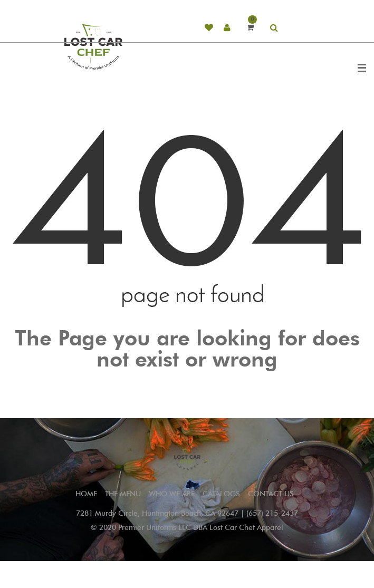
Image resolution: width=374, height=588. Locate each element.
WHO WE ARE (172, 494)
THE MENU (123, 494)
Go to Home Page (187, 383)
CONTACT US (271, 494)
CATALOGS (221, 494)
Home (86, 494)
